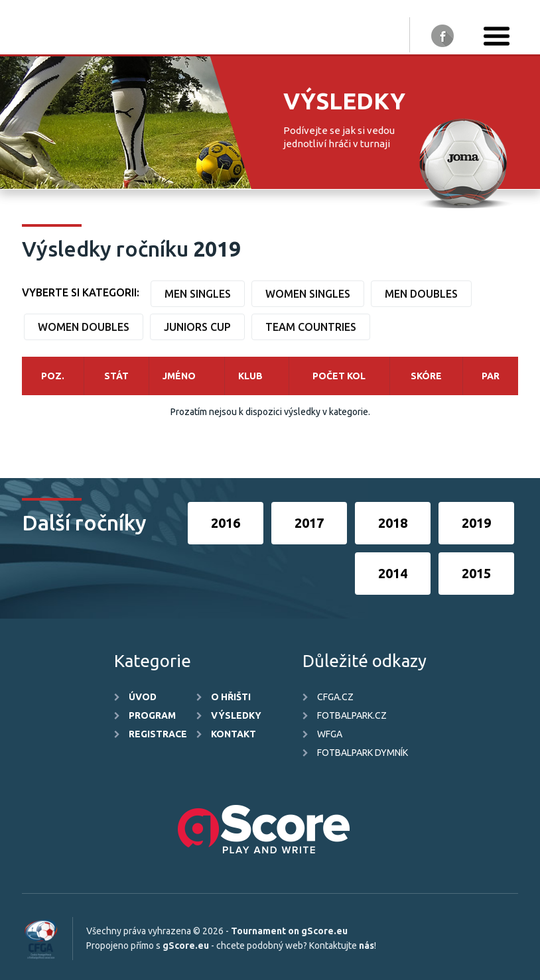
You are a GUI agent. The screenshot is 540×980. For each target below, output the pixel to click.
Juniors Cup (197, 327)
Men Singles (198, 294)
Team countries (311, 327)
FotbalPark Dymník (363, 753)
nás (367, 946)
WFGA (330, 734)
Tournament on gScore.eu (289, 931)
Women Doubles (84, 327)
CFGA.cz (335, 697)
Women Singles (308, 294)
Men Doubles (421, 294)
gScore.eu (186, 946)
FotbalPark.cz (352, 715)
